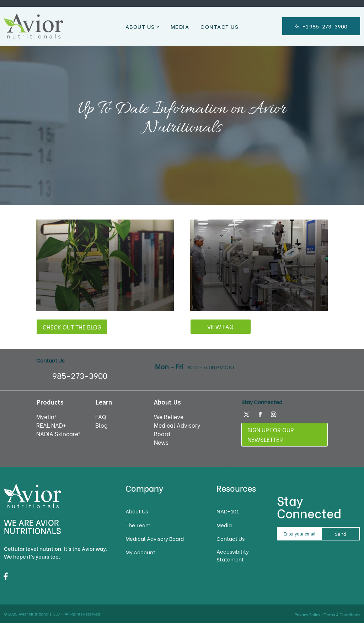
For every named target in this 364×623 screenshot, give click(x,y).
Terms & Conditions (342, 614)
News (161, 442)
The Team (138, 525)
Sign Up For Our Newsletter (271, 434)
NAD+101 (228, 511)
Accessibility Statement (233, 555)
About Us (140, 26)
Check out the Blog (72, 327)
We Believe (169, 416)
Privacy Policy (307, 614)
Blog (101, 425)
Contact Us (220, 26)
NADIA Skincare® (58, 434)
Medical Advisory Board (155, 538)
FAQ (101, 416)
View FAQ (220, 326)
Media (180, 26)
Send (341, 534)
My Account (140, 552)
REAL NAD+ (51, 425)
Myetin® (46, 416)
